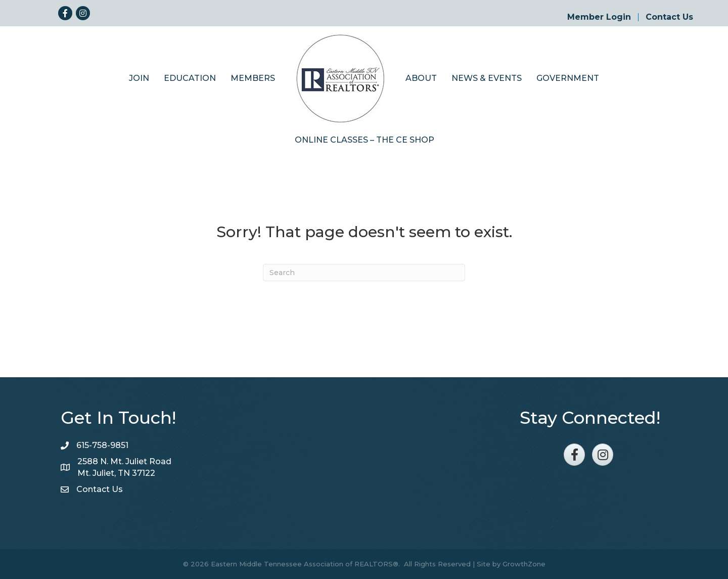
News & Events (487, 78)
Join (139, 78)
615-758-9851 (102, 445)
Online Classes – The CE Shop (365, 140)
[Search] (364, 273)
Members (253, 78)
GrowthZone (524, 564)
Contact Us (669, 17)
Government (568, 78)
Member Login (599, 17)
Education (190, 78)
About (421, 78)
